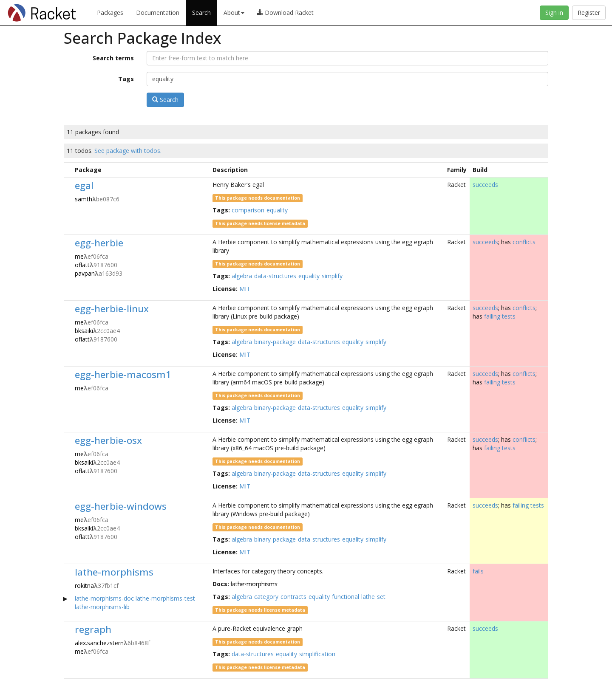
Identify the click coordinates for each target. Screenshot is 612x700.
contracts (293, 597)
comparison (248, 210)
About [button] (234, 13)
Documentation (158, 13)
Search (201, 13)
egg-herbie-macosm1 (123, 374)
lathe (368, 597)
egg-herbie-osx (108, 440)
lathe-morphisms (114, 572)
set (381, 597)
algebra (242, 276)
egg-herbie (99, 243)
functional (346, 597)
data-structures (275, 276)
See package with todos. (128, 151)
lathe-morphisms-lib (102, 607)
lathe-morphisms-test (165, 598)
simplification (317, 654)
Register (589, 13)
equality (277, 210)
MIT (245, 289)
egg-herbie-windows (121, 506)
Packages (110, 13)
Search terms (113, 58)
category (266, 597)
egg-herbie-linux (112, 309)
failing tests (500, 316)
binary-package (275, 342)
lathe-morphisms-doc (104, 598)
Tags (126, 79)
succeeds (485, 185)
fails (478, 571)
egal (84, 185)
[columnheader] (68, 170)
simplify (332, 276)
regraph (93, 629)
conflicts (524, 242)
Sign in (554, 13)
